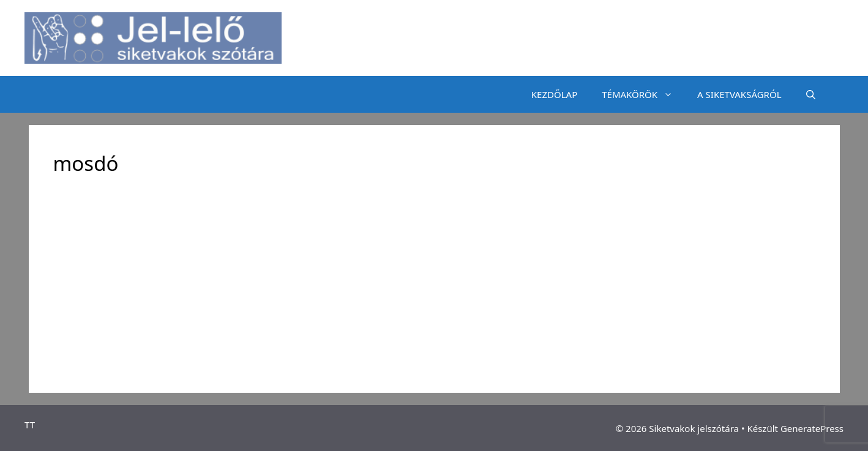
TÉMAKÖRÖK (643, 94)
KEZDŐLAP (554, 94)
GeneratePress (812, 428)
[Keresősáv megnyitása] (811, 94)
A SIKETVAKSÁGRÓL (739, 94)
